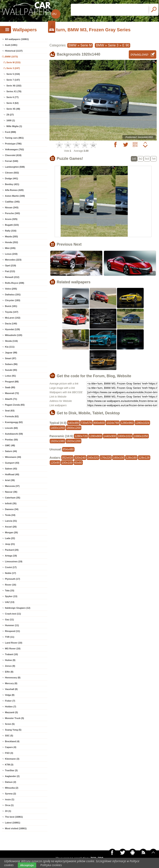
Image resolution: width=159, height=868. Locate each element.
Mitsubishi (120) (14, 335)
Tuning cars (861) (14, 138)
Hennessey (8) (13, 678)
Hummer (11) (12, 625)
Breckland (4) (12, 741)
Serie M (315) (13, 62)
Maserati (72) (12, 393)
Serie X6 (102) (14, 86)
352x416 (67, 458)
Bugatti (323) (12, 225)
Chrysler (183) (13, 300)
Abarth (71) (11, 399)
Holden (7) (11, 707)
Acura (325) (11, 219)
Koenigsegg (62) (14, 422)
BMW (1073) (11, 57)
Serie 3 (113, 45)
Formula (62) (12, 416)
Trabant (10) (11, 654)
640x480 (73, 423)
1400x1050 (57, 428)
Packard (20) (12, 550)
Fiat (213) (10, 271)
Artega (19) (11, 556)
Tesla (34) (10, 515)
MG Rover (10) (13, 649)
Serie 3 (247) (13, 68)
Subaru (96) (11, 364)
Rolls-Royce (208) (14, 283)
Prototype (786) (13, 144)
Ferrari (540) (12, 161)
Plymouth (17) (13, 579)
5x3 (147, 159)
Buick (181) (11, 306)
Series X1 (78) (14, 91)
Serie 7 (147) (13, 80)
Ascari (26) (11, 527)
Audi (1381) (11, 45)
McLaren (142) (13, 318)
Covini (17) (11, 567)
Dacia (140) (11, 324)
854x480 (68, 449)
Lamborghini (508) (15, 167)
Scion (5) (10, 724)
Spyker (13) (11, 596)
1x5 (134, 159)
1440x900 (110, 436)
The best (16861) (14, 817)
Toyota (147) (12, 312)
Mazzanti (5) (11, 712)
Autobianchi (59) (14, 434)
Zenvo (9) (10, 666)
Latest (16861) (13, 823)
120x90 (55, 463)
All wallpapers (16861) (17, 39)
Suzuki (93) (11, 370)
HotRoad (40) (12, 474)
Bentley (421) (12, 184)
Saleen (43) (11, 469)
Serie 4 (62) (13, 103)
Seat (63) (10, 411)
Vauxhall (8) (11, 689)
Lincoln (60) (11, 428)
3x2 (140, 159)
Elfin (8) (9, 672)
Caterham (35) (13, 498)
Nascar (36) (11, 492)
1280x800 (95, 436)
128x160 (131, 458)
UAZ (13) (10, 602)
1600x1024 (125, 436)
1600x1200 (73, 428)
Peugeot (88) (12, 382)
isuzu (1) (10, 799)
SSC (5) (9, 736)
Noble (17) (10, 573)
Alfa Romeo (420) (14, 190)
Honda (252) (11, 242)
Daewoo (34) (12, 509)
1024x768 (113, 423)
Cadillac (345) (12, 202)
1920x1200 (73, 441)
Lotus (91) (10, 376)
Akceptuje (27, 865)
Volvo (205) (11, 289)
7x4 (154, 159)
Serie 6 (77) (13, 97)
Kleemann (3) (12, 759)
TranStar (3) (11, 770)
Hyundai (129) (12, 329)
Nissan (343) (12, 207)
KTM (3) (9, 765)
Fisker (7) (10, 701)
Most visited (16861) (16, 828)
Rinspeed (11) (12, 631)
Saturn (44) (11, 451)
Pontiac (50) (11, 440)
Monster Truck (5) (14, 718)
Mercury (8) (11, 683)
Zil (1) (8, 811)
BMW (72, 45)
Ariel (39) (10, 480)
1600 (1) (11, 120)
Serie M (86, 45)
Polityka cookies (51, 865)
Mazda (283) (11, 236)
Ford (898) (10, 132)
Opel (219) (10, 265)
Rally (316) (11, 231)
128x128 (144, 458)
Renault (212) (12, 277)
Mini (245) (10, 248)
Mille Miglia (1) (14, 126)
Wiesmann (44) (13, 457)
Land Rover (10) (14, 643)
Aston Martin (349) (15, 196)
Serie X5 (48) (13, 109)
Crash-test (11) (13, 614)
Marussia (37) (12, 486)
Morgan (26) (11, 532)
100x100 (67, 463)
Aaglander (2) (12, 776)
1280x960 (127, 423)
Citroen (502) (12, 173)
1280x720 (81, 436)
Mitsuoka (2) (12, 788)
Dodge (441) (11, 178)
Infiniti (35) (11, 503)
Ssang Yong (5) (13, 730)
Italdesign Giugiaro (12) (18, 608)
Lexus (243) (11, 254)
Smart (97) (11, 358)
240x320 (93, 458)
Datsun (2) (11, 782)
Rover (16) (11, 585)
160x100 (118, 458)
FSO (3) (9, 753)
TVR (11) (10, 637)
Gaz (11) (9, 619)
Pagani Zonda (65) (15, 405)
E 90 (126, 45)
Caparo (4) (11, 747)
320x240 (80, 458)
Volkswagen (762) (14, 149)
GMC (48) (10, 445)
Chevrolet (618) (13, 155)
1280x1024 (142, 423)
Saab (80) (10, 387)
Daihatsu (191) (13, 295)
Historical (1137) (14, 51)
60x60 (78, 463)
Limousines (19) (14, 561)
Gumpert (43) (12, 463)
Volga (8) (10, 695)
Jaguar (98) (11, 353)
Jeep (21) (10, 544)
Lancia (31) (11, 521)
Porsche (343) (12, 213)
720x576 (86, 423)
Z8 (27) (10, 115)
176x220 (106, 458)
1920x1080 (57, 441)
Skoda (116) (11, 341)
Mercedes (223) (13, 260)
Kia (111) (10, 347)
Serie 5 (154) (13, 74)
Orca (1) (9, 805)
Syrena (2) (10, 794)
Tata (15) (10, 590)
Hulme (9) (10, 660)
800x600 (99, 423)
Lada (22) (10, 538)
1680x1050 (141, 436)
